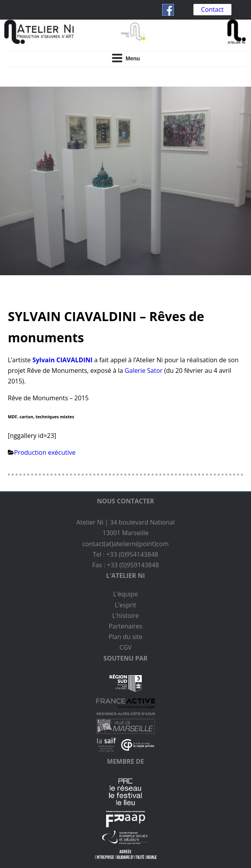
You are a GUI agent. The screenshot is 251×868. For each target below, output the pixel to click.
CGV (125, 647)
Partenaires (126, 626)
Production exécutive (45, 452)
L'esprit (125, 605)
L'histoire (125, 616)
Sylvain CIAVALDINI (63, 360)
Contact (212, 9)
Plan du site (125, 637)
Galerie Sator (144, 370)
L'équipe (125, 594)
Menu (126, 58)
